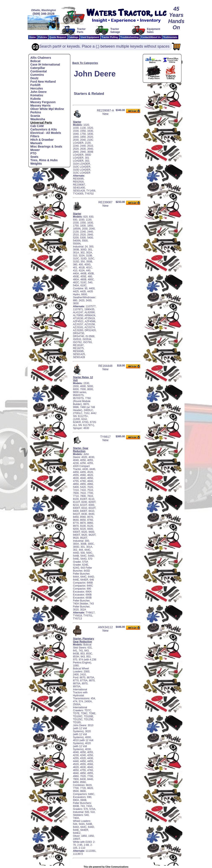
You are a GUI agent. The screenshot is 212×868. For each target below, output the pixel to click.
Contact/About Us (151, 37)
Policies (43, 37)
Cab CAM (37, 126)
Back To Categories (85, 63)
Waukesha (38, 119)
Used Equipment (90, 37)
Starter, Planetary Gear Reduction (83, 640)
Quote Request (58, 37)
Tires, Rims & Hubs (44, 160)
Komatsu (37, 95)
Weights (36, 164)
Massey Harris (40, 105)
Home (33, 37)
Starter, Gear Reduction (81, 450)
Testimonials (170, 37)
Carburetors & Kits (44, 129)
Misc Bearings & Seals (46, 146)
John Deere (38, 92)
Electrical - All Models (46, 133)
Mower (35, 150)
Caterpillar (38, 68)
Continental (38, 71)
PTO (33, 153)
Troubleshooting (129, 37)
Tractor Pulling (110, 37)
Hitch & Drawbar (42, 140)
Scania (35, 116)
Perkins (36, 112)
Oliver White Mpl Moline (47, 109)
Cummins (37, 75)
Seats (34, 157)
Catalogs (73, 37)
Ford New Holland (43, 82)
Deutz (34, 78)
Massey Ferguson (43, 102)
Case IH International (45, 64)
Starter (77, 122)
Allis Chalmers (41, 58)
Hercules (37, 88)
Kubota (35, 99)
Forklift (35, 85)
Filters (35, 136)
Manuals (36, 143)
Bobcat (35, 61)
